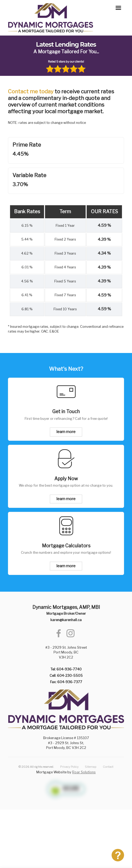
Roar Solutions (84, 772)
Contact (108, 767)
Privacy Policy (69, 767)
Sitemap (91, 767)
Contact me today (31, 91)
